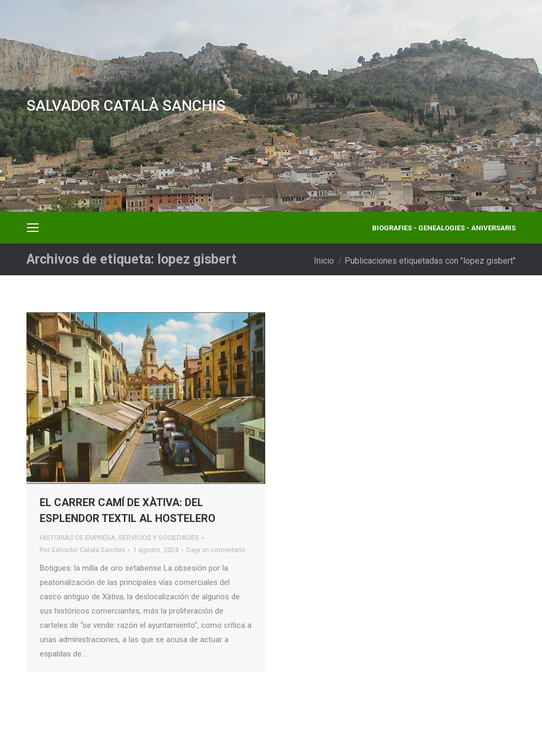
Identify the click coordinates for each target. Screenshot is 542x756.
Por (82, 550)
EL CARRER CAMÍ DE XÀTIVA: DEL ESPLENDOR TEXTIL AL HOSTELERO (128, 510)
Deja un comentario (216, 550)
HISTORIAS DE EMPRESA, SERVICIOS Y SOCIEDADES (119, 538)
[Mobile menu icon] (33, 228)
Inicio (324, 261)
